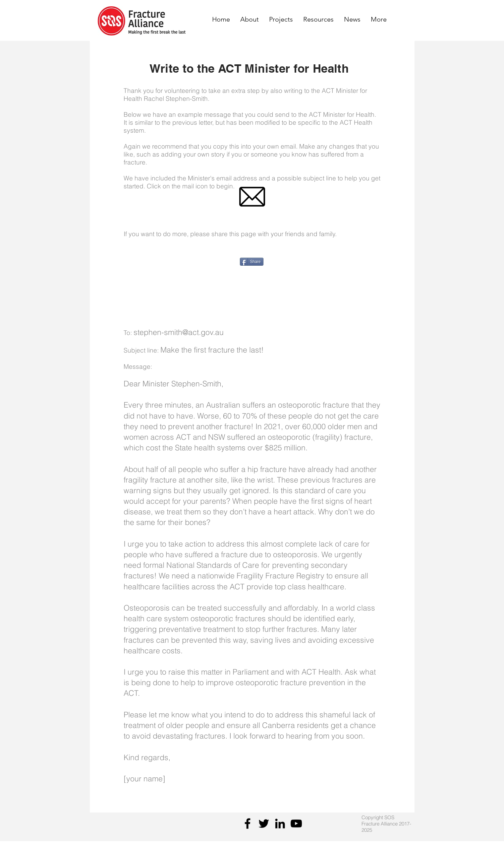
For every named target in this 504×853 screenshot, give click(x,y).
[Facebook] (248, 823)
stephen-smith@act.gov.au (179, 332)
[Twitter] (264, 823)
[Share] (252, 262)
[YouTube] (296, 823)
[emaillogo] (252, 197)
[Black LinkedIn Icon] (280, 823)
